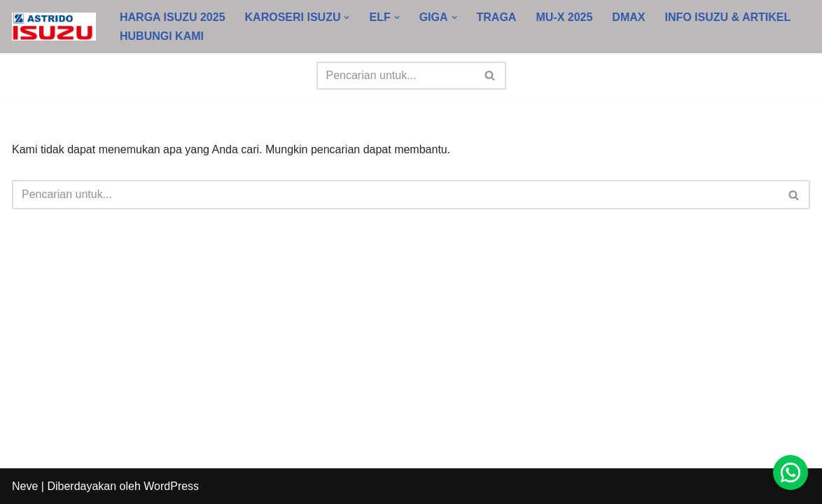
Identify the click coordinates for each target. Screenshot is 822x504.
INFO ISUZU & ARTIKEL (728, 17)
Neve (25, 486)
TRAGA (497, 17)
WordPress (171, 486)
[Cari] (396, 76)
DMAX (628, 17)
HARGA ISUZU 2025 (173, 17)
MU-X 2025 (564, 17)
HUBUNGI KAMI (162, 36)
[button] (347, 17)
